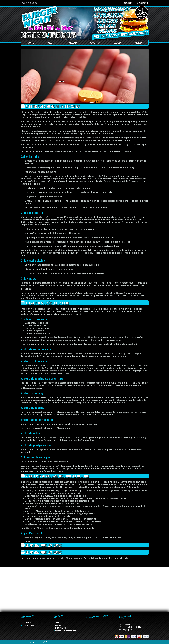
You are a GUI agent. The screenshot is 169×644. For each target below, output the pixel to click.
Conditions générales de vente (66, 630)
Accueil (30, 43)
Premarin (51, 43)
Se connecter (128, 3)
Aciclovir (72, 43)
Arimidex (138, 43)
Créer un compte (142, 3)
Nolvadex (117, 43)
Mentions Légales (61, 628)
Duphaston (95, 43)
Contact (58, 625)
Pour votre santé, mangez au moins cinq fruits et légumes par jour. (40, 642)
